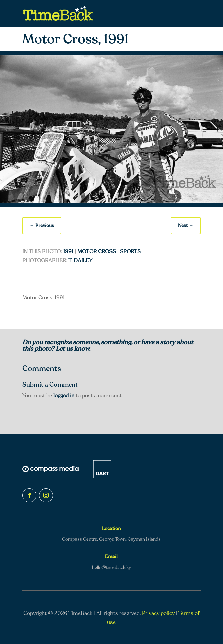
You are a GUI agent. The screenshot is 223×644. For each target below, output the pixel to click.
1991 (68, 252)
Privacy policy (158, 613)
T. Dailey (80, 261)
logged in (64, 396)
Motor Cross (97, 252)
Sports (130, 252)
